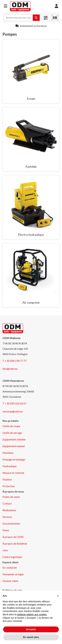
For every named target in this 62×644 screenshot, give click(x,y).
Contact (7, 503)
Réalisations (9, 510)
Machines (8, 453)
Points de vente (11, 497)
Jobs (5, 550)
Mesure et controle (13, 473)
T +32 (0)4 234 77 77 (14, 361)
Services (7, 517)
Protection (9, 486)
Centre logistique (12, 557)
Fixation (7, 479)
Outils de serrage (12, 433)
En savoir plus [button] (31, 637)
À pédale (31, 167)
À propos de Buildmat (15, 543)
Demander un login (13, 574)
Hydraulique (10, 466)
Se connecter (10, 568)
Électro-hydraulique (31, 235)
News (6, 530)
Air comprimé (31, 302)
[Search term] (18, 18)
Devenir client (10, 581)
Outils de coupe (11, 426)
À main (31, 99)
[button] (6, 6)
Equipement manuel (14, 446)
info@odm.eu (10, 369)
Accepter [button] (31, 629)
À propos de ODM (13, 537)
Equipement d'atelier (14, 439)
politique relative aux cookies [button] (32, 614)
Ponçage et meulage (14, 459)
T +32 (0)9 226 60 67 (14, 403)
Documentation (11, 523)
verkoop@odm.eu (13, 411)
